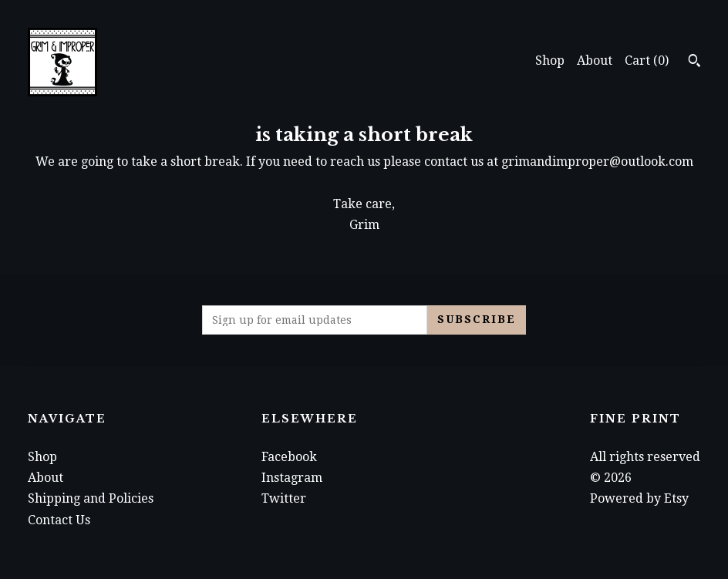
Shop (550, 61)
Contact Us (59, 520)
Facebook (289, 457)
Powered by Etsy (639, 498)
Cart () (647, 61)
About (595, 61)
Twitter (284, 498)
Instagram (292, 478)
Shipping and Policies (91, 498)
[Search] (694, 62)
